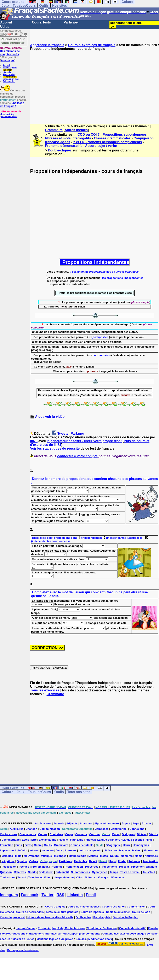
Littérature (110, 850)
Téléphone (35, 877)
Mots (18, 856)
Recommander (10, 77)
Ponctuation (150, 861)
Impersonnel (8, 850)
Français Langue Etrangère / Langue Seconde (115, 840)
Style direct (46, 872)
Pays (113, 861)
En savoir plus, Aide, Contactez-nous (61, 928)
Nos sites (60, 6)
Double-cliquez (60, 150)
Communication (50, 829)
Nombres (127, 856)
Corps (69, 834)
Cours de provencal (13, 917)
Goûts (48, 845)
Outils (44, 6)
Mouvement (31, 856)
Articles (147, 823)
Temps (114, 872)
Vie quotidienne (64, 877)
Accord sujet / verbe (101, 146)
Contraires (56, 834)
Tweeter (64, 433)
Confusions (137, 829)
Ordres (34, 861)
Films (149, 840)
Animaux (114, 823)
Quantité (151, 867)
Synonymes (100, 872)
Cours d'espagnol (113, 907)
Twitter (47, 895)
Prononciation (74, 867)
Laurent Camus (26, 928)
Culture (7, 792)
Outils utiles (83, 917)
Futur (19, 845)
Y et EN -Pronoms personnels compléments (107, 142)
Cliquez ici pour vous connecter (13, 41)
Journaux (70, 850)
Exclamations (47, 840)
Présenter (137, 867)
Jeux (5, 6)
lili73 (34, 441)
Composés (102, 829)
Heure (127, 845)
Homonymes (141, 845)
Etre (34, 840)
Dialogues (128, 834)
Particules (80, 861)
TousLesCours (24, 6)
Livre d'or (8, 72)
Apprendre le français (47, 45)
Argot (136, 823)
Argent (126, 823)
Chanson (32, 829)
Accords (59, 823)
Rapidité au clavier (118, 912)
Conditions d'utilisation (102, 928)
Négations (8, 861)
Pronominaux (40, 867)
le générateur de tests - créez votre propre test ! (84, 441)
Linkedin (75, 895)
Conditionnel (119, 829)
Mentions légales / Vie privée (55, 939)
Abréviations (43, 823)
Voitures (90, 877)
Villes (79, 877)
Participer (71, 22)
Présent (124, 867)
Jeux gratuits (7, 114)
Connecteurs (28, 834)
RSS (60, 895)
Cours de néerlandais (30, 912)
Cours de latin (141, 912)
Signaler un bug (11, 79)
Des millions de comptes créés (11, 51)
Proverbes (92, 867)
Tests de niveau (130, 872)
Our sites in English (125, 917)
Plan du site (9, 74)
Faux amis (77, 840)
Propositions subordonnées (125, 135)
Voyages (104, 877)
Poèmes (24, 867)
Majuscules (151, 850)
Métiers (93, 856)
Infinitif (23, 850)
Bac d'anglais (102, 917)
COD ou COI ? (89, 135)
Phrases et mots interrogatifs (68, 138)
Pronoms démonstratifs (64, 146)
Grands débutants (82, 845)
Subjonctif (62, 872)
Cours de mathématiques (84, 907)
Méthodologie (77, 856)
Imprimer (7, 70)
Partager (77, 433)
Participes (65, 861)
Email (91, 895)
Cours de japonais (92, 912)
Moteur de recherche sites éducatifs (50, 917)
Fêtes (28, 845)
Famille (63, 840)
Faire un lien (9, 81)
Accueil (6, 22)
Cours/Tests (41, 22)
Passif (93, 861)
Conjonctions (9, 834)
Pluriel (122, 861)
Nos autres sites (9, 116)
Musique (46, 856)
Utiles (5, 27)
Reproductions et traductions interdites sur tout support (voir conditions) (53, 934)
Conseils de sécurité (132, 928)
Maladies (7, 856)
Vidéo (48, 877)
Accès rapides (10, 68)
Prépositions (109, 867)
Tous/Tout (149, 872)
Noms (139, 856)
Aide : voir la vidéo (50, 417)
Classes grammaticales (112, 138)
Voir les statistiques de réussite (55, 448)
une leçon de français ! (12, 105)
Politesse (134, 861)
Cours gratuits (13, 788)
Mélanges (60, 856)
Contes (43, 834)
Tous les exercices (45, 690)
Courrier (95, 834)
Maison (137, 850)
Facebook (30, 895)
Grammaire (54, 130)
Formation (7, 845)
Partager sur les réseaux (23, 950)
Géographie (113, 845)
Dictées (142, 834)
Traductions (8, 877)
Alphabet (100, 823)
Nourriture (151, 856)
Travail (22, 877)
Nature (114, 856)
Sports (32, 872)
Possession (9, 867)
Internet (34, 850)
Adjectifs (72, 823)
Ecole (26, 840)
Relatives (20, 872)
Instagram (9, 895)
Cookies (81, 939)
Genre (38, 845)
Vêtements (118, 877)
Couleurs (81, 834)
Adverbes (86, 823)
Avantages (8, 60)
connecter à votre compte (77, 456)
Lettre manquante (90, 850)
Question (6, 872)
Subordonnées (81, 872)
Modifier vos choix (100, 939)
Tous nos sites (79, 792)
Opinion (22, 861)
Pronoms (57, 867)
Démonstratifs (10, 840)
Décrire (154, 834)
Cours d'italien (136, 907)
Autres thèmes (76, 130)
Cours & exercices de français (92, 45)
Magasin (125, 850)
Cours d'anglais (55, 907)
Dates (116, 834)
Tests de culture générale (62, 912)
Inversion (48, 850)
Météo (104, 856)
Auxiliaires (17, 829)
